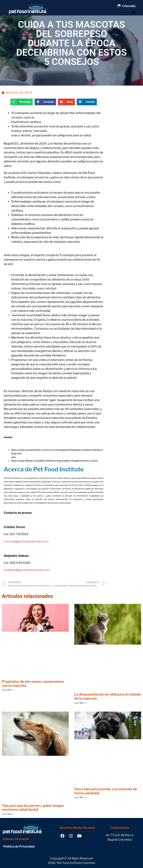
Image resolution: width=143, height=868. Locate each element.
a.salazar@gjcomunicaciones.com (27, 570)
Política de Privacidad (19, 847)
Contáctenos (120, 828)
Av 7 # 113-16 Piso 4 (120, 835)
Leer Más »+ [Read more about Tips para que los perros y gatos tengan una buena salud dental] (8, 814)
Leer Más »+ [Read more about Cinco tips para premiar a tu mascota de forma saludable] (81, 797)
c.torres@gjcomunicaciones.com (26, 541)
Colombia (129, 6)
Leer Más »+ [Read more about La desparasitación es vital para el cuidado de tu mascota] (81, 703)
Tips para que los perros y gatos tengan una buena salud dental (33, 808)
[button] (134, 12)
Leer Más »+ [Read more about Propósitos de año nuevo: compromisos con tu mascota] (8, 690)
